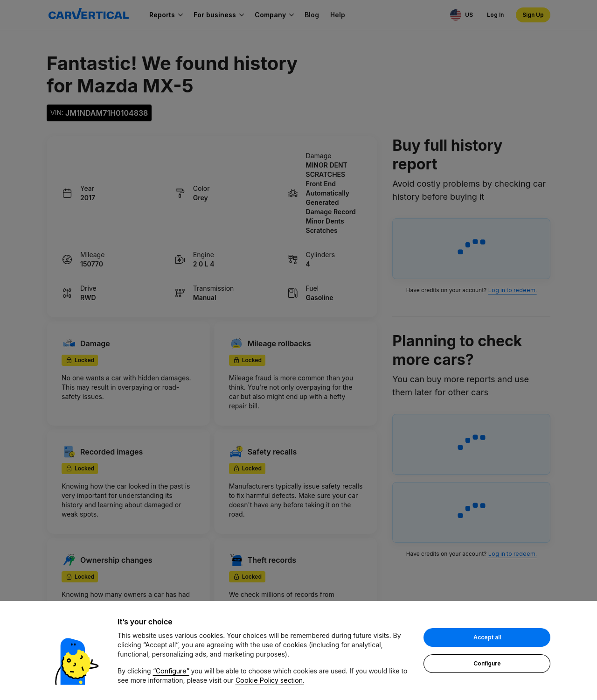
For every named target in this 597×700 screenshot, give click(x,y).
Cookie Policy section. (270, 680)
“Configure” (171, 671)
